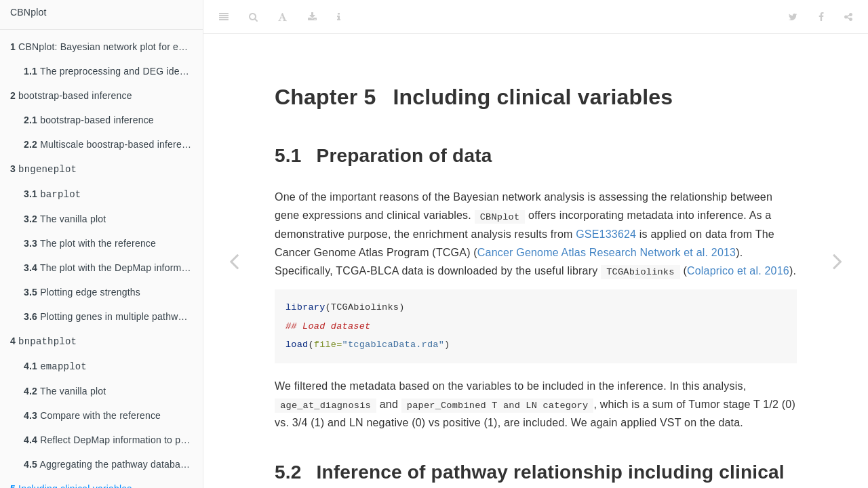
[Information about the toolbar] (339, 17)
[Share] (848, 17)
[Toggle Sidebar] (224, 17)
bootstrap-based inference (71, 96)
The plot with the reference (90, 246)
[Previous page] (234, 261)
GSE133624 (606, 234)
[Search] (253, 17)
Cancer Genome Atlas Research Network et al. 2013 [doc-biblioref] (607, 252)
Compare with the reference (92, 421)
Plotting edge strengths (82, 295)
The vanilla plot (65, 222)
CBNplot (28, 12)
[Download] (312, 17)
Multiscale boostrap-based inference (111, 144)
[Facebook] (821, 17)
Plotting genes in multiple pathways (108, 319)
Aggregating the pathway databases (110, 470)
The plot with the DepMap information (113, 270)
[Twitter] (793, 17)
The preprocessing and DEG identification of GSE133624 (113, 71)
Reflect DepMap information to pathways (113, 445)
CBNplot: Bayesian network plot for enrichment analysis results (106, 47)
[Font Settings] (282, 17)
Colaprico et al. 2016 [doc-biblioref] (738, 271)
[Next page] (837, 261)
